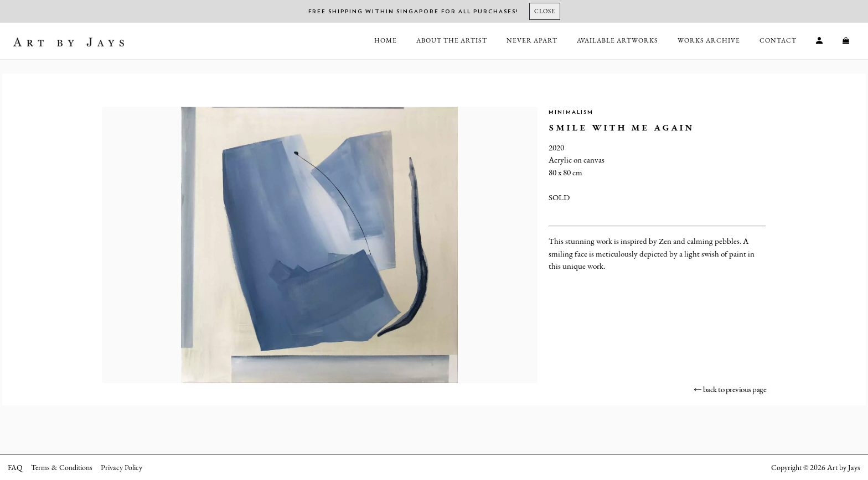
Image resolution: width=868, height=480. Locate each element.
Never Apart (532, 40)
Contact (778, 40)
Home (386, 40)
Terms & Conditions (62, 467)
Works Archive (709, 40)
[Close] (545, 11)
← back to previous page (730, 389)
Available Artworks (618, 40)
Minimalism (571, 112)
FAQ (15, 467)
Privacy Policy (122, 467)
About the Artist (452, 40)
